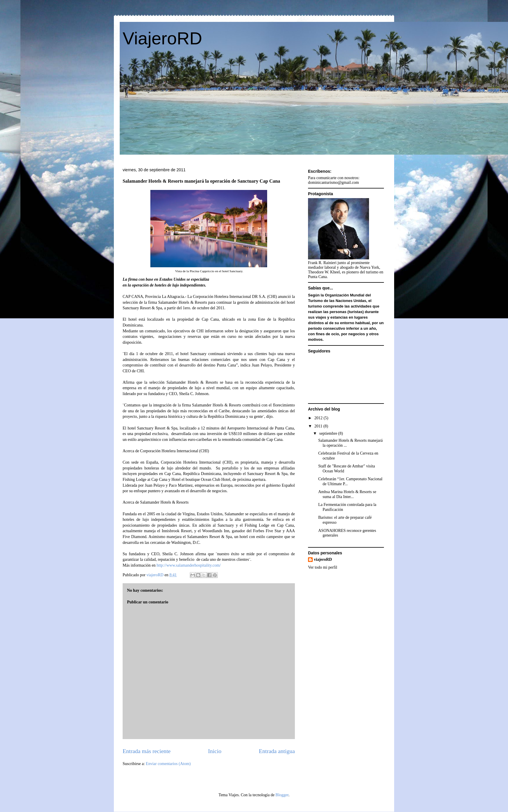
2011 (319, 426)
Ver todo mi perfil (323, 567)
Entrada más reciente (147, 751)
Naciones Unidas (351, 301)
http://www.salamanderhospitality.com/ (189, 565)
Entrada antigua (277, 751)
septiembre (329, 433)
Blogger (282, 795)
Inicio (215, 751)
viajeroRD (323, 559)
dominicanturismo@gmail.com (333, 183)
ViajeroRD (162, 38)
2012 (319, 418)
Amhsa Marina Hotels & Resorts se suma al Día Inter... (347, 494)
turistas (355, 312)
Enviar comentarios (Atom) (168, 764)
